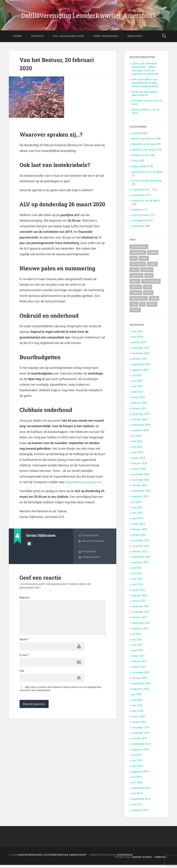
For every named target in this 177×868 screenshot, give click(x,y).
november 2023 (141, 483)
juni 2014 (137, 797)
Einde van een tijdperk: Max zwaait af (145, 96)
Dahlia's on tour (141, 158)
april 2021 (138, 653)
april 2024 (138, 455)
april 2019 (138, 769)
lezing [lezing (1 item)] (147, 290)
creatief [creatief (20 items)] (152, 267)
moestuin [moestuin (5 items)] (136, 296)
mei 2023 (137, 516)
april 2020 (138, 714)
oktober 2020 (139, 681)
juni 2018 (137, 785)
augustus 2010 (140, 813)
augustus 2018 (140, 774)
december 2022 (141, 543)
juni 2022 (137, 576)
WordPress (125, 858)
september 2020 (141, 686)
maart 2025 (138, 400)
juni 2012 (137, 807)
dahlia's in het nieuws (144, 153)
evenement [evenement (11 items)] (136, 279)
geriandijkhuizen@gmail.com (39, 491)
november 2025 (141, 356)
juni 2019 (137, 763)
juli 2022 (137, 571)
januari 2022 (139, 604)
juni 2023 (137, 510)
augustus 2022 (140, 565)
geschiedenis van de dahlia (147, 175)
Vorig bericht (90, 560)
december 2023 (141, 477)
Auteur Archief (29, 552)
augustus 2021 (140, 631)
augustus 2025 (140, 373)
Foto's (135, 164)
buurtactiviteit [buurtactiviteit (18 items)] (138, 267)
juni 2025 (137, 384)
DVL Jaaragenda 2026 (69, 39)
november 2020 (141, 675)
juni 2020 (137, 703)
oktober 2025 (139, 362)
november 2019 (141, 736)
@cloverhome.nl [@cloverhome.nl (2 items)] (139, 250)
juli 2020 (137, 697)
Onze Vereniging (106, 39)
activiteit (137, 136)
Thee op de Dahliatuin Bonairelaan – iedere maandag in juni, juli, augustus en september (145, 72)
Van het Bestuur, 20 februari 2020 (52, 66)
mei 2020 (137, 709)
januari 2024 (139, 472)
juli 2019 (137, 758)
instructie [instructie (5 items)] (136, 290)
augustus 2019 (140, 753)
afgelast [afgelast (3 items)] (153, 256)
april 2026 (138, 340)
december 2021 (141, 609)
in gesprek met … (142, 193)
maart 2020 (138, 719)
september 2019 (141, 747)
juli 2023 (137, 505)
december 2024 (141, 417)
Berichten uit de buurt (144, 147)
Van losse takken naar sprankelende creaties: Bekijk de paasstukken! (145, 86)
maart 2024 (138, 461)
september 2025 (141, 367)
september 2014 (141, 791)
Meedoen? (135, 39)
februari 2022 (139, 598)
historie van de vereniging (147, 184)
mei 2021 (137, 648)
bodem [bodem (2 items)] (144, 261)
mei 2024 (137, 450)
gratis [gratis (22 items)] (149, 279)
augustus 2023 (140, 499)
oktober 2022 (139, 554)
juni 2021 (137, 642)
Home (18, 39)
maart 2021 (138, 659)
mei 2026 (137, 334)
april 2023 (138, 521)
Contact (37, 39)
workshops (138, 229)
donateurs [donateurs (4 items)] (147, 273)
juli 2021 (137, 637)
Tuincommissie (141, 218)
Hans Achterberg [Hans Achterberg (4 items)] (151, 284)
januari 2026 (139, 345)
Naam (24, 657)
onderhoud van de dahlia (146, 203)
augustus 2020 (140, 692)
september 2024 (141, 428)
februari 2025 (139, 406)
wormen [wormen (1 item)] (135, 313)
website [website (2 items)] (152, 307)
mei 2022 (137, 582)
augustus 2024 (140, 433)
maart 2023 (138, 527)
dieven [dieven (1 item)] (134, 273)
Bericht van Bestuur (94, 550)
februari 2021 (139, 665)
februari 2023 (139, 532)
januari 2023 (139, 538)
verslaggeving (140, 224)
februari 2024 (139, 466)
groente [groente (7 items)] (135, 284)
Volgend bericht (92, 566)
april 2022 (138, 587)
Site (22, 690)
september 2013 (141, 802)
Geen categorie (141, 169)
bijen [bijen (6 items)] (134, 261)
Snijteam (137, 212)
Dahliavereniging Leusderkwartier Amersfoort (89, 17)
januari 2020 (139, 725)
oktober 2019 (139, 741)
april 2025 (138, 395)
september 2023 (141, 494)
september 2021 (141, 626)
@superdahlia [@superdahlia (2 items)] (138, 256)
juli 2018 (137, 780)
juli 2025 (137, 378)
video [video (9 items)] (134, 307)
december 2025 (141, 351)
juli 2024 (137, 439)
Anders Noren (142, 860)
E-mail (24, 673)
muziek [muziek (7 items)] (148, 296)
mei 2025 (137, 389)
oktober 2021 (139, 620)
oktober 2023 (139, 488)
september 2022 (141, 560)
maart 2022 (138, 593)
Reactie (25, 606)
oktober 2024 (139, 422)
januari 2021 (139, 670)
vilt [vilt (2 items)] (142, 307)
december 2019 (141, 730)
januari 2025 (139, 411)
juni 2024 (137, 444)
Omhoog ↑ (161, 860)
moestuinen (139, 198)
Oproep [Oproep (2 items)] (154, 302)
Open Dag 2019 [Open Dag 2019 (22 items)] (139, 302)
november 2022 (141, 549)
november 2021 (141, 615)
